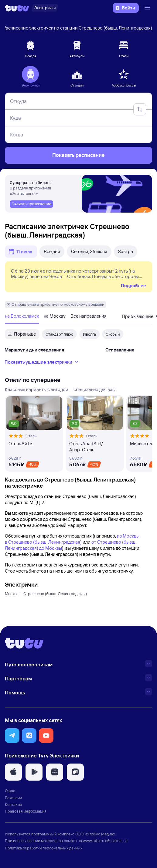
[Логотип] (17, 8)
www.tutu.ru (94, 841)
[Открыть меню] (148, 8)
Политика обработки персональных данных (44, 848)
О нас (10, 791)
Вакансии (13, 798)
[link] (31, 204)
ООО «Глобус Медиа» (95, 834)
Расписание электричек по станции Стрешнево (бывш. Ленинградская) (78, 28)
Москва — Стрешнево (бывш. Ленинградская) (46, 594)
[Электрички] (45, 8)
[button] (12, 736)
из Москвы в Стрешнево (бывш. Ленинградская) (72, 539)
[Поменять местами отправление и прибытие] (140, 109)
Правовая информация (26, 811)
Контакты (13, 804)
